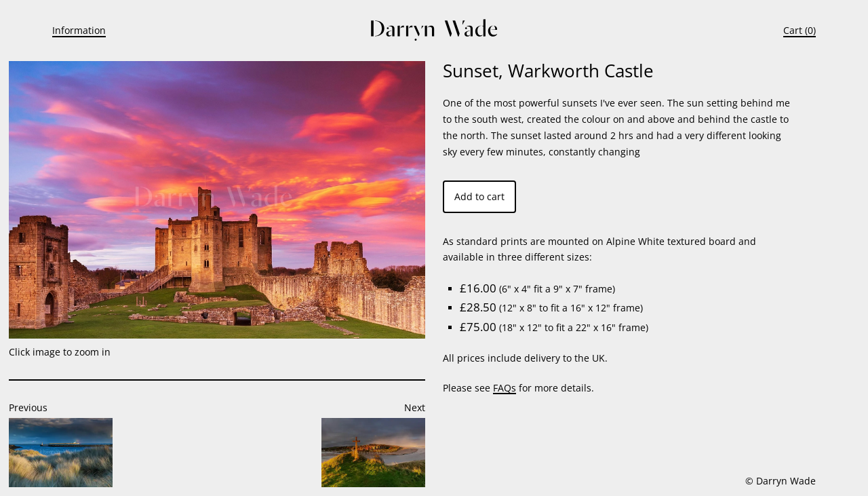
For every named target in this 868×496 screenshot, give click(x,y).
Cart (793, 30)
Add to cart (479, 196)
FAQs (505, 388)
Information (79, 30)
